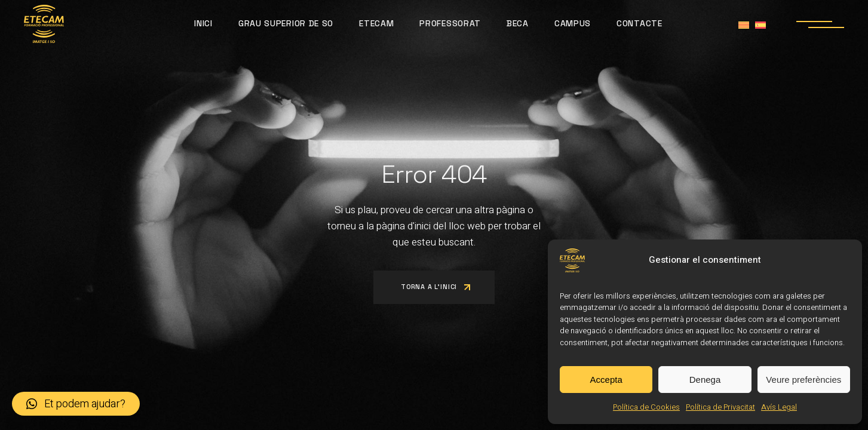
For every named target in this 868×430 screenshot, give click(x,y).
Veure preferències (803, 380)
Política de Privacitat (720, 407)
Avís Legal (779, 407)
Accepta (606, 380)
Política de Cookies (646, 407)
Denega (705, 380)
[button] (76, 404)
